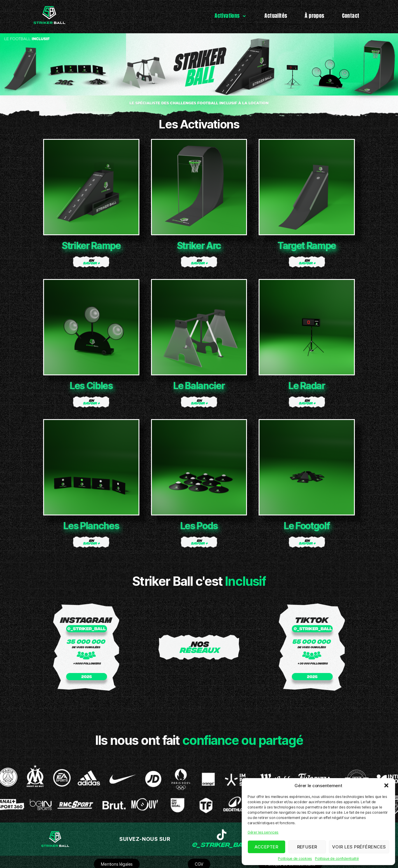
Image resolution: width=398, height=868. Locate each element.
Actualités (276, 16)
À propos (314, 16)
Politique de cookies (295, 859)
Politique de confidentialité (337, 859)
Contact (351, 16)
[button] (386, 785)
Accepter (266, 847)
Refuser (307, 847)
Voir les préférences (359, 847)
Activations (231, 16)
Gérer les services (263, 832)
